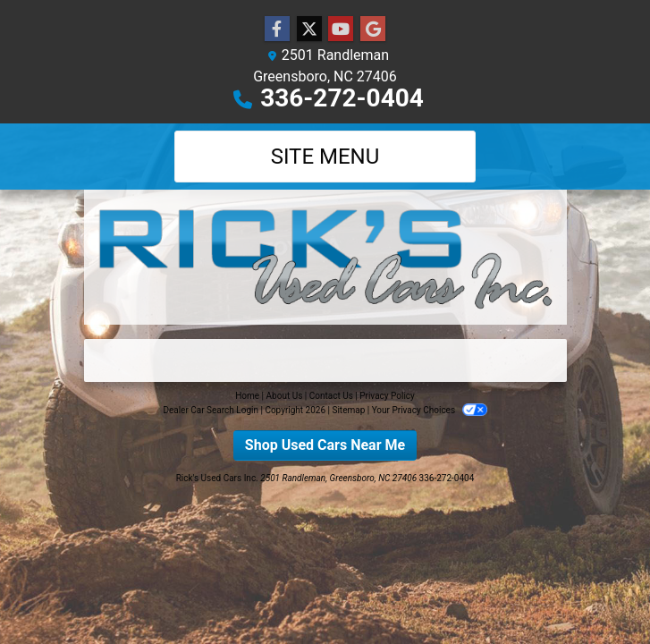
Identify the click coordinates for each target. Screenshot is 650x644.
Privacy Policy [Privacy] (387, 396)
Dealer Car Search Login (211, 410)
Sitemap (348, 410)
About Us (285, 396)
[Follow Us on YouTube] (341, 30)
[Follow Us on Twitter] (309, 30)
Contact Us (331, 396)
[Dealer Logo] (325, 257)
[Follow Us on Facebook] (277, 30)
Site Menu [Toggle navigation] (325, 157)
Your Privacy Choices (430, 410)
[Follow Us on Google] (373, 30)
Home (247, 396)
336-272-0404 (342, 98)
